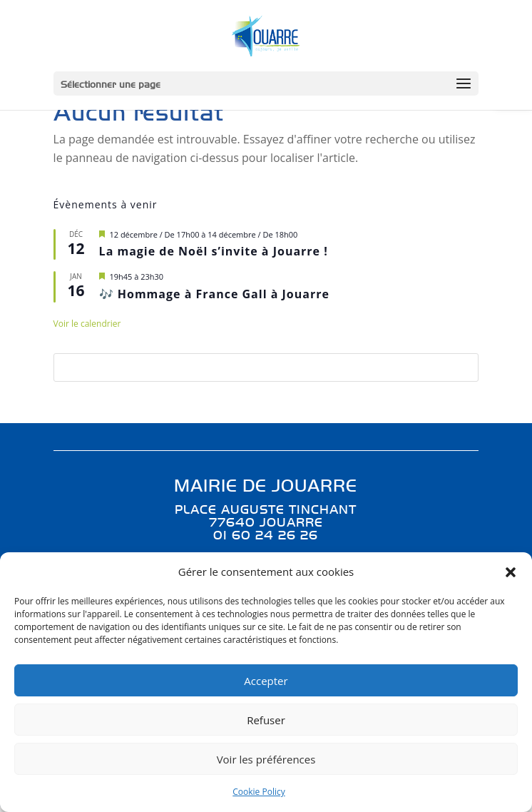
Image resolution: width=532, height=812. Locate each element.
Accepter (266, 681)
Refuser (266, 720)
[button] (511, 572)
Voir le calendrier (87, 324)
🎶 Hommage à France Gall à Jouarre (214, 294)
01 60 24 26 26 (266, 534)
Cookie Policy (259, 792)
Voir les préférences (266, 759)
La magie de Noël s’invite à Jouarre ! (214, 251)
